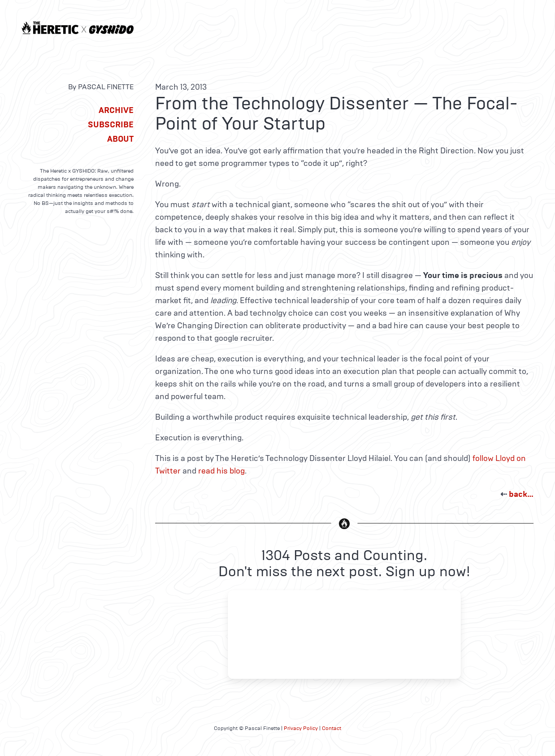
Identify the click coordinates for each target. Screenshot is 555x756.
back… (521, 494)
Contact (332, 728)
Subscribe (111, 125)
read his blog (221, 471)
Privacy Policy (301, 728)
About (120, 139)
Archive (116, 110)
